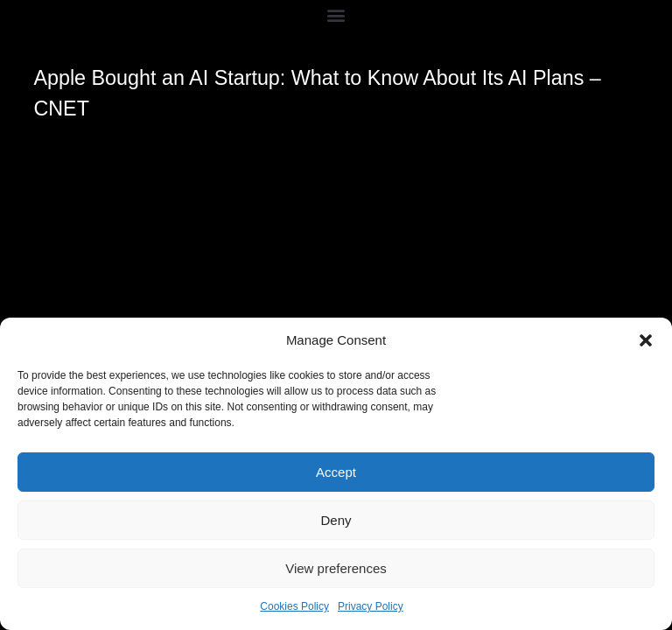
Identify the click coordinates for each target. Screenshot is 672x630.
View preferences (336, 568)
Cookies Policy (294, 606)
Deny (336, 520)
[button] (646, 340)
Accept (336, 472)
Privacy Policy (371, 606)
